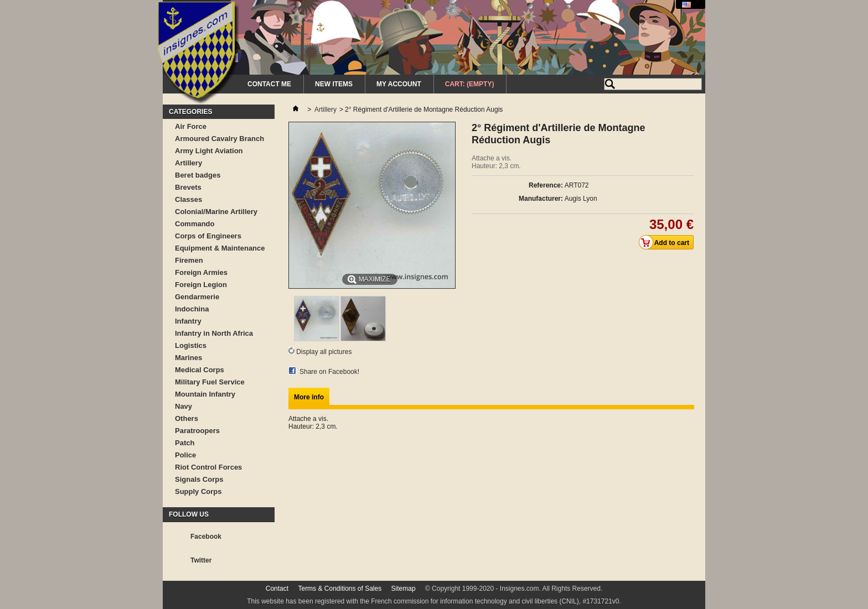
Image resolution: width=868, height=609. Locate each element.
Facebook (206, 537)
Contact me (269, 84)
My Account (399, 84)
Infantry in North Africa (214, 333)
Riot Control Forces (208, 467)
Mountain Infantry (205, 394)
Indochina (192, 309)
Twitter (201, 560)
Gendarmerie (197, 297)
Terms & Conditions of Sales (340, 589)
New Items (334, 84)
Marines (188, 358)
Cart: (470, 84)
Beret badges (198, 175)
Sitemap (404, 589)
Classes (188, 199)
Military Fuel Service (210, 382)
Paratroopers (197, 431)
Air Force (191, 126)
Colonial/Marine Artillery (216, 212)
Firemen (189, 260)
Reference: (546, 185)
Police (185, 455)
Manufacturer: (541, 199)
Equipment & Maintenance (220, 248)
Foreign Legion (201, 285)
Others (187, 418)
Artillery (188, 163)
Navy (184, 406)
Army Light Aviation (209, 151)
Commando (195, 224)
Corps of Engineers (208, 236)
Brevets (188, 187)
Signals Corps (199, 479)
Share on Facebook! (329, 372)
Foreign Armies (201, 272)
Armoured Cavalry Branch (219, 139)
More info (309, 397)
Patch (185, 443)
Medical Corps (200, 370)
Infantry (188, 321)
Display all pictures (324, 352)
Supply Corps (198, 491)
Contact (277, 589)
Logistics (191, 345)
